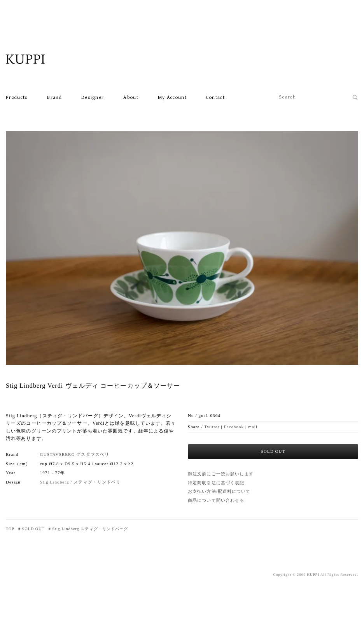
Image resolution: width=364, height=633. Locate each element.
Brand (54, 98)
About (131, 98)
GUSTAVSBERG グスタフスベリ (75, 454)
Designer (93, 98)
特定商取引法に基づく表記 (216, 483)
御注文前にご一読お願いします (221, 474)
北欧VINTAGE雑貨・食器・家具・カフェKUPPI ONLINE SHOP (45, 59)
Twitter (212, 427)
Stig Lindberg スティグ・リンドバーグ (90, 529)
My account (172, 98)
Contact (215, 98)
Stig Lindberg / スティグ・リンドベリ (80, 482)
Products (17, 98)
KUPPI (313, 575)
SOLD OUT (33, 529)
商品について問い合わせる (216, 500)
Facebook (234, 427)
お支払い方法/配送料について (219, 491)
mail (253, 427)
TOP (10, 529)
